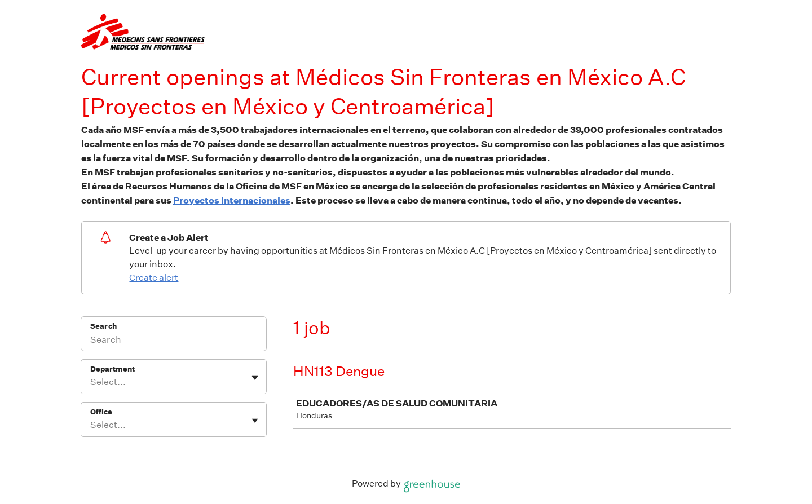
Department (112, 369)
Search (103, 326)
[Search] (174, 341)
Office (101, 412)
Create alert (154, 278)
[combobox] (91, 382)
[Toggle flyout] (255, 378)
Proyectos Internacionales (232, 200)
